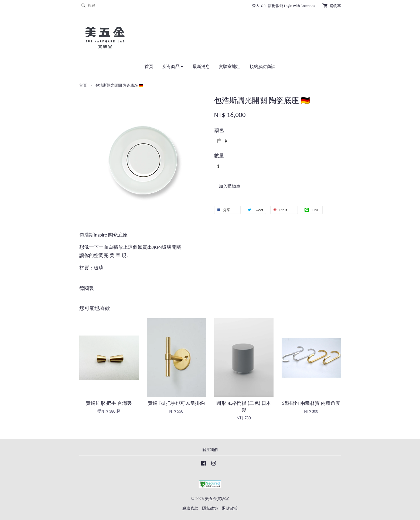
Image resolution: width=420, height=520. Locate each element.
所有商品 (173, 66)
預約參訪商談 (262, 66)
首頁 (149, 66)
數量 (219, 156)
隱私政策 (210, 508)
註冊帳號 (276, 6)
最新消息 (201, 66)
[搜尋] (95, 6)
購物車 (335, 6)
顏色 (219, 130)
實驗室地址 (230, 66)
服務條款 (190, 508)
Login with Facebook (300, 6)
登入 (256, 6)
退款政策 (230, 508)
